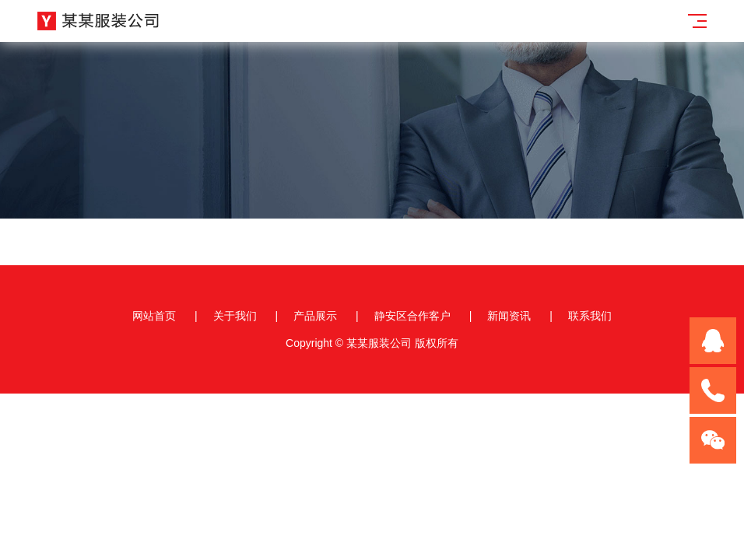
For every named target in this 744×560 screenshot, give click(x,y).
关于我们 (235, 316)
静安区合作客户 (412, 316)
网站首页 (154, 316)
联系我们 (590, 316)
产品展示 (315, 316)
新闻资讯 (509, 316)
